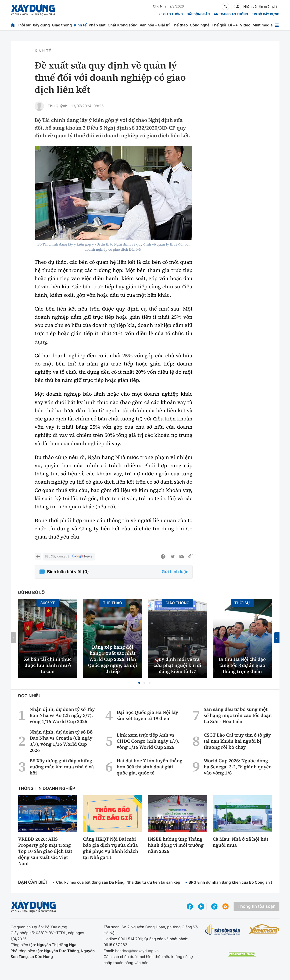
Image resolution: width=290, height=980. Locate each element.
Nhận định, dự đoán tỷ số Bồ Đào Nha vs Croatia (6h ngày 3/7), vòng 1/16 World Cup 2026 (61, 741)
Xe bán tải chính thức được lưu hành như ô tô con (48, 665)
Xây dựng (41, 25)
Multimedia (263, 25)
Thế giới (219, 25)
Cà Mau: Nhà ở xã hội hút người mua (240, 842)
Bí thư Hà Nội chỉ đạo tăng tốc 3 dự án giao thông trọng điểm (242, 665)
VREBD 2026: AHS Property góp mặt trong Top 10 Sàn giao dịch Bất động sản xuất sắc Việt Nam (45, 851)
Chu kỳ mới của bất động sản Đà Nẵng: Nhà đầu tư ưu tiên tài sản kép (118, 882)
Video (245, 25)
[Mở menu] (277, 25)
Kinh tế (80, 25)
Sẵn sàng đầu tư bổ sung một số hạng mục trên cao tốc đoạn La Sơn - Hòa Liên (238, 715)
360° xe (48, 603)
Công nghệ (200, 25)
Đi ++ (233, 25)
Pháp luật (97, 25)
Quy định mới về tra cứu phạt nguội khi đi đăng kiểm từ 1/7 (177, 665)
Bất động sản (198, 14)
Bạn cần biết (33, 882)
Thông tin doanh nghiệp (47, 789)
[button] (139, 683)
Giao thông (62, 25)
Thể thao (180, 25)
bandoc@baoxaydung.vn (137, 951)
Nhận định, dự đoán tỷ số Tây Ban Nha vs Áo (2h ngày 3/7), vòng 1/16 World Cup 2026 (62, 715)
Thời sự (24, 25)
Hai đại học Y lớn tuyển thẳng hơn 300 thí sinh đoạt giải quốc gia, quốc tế (150, 767)
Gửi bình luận (175, 572)
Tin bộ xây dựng (266, 14)
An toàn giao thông (231, 14)
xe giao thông (171, 14)
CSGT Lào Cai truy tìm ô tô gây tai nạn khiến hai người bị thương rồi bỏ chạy (237, 741)
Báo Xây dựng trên (69, 557)
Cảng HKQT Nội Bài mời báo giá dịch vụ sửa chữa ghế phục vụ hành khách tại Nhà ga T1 (111, 848)
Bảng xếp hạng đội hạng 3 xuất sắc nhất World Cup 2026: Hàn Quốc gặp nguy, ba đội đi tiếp (113, 659)
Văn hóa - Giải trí (154, 25)
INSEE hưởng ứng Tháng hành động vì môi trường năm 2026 (176, 845)
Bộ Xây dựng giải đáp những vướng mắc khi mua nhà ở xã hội (62, 767)
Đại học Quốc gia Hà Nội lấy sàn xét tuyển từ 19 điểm (147, 715)
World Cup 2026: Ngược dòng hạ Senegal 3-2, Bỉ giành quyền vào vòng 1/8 (238, 767)
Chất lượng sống (123, 25)
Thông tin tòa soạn (256, 906)
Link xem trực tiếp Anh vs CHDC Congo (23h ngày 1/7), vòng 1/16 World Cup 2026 (148, 741)
